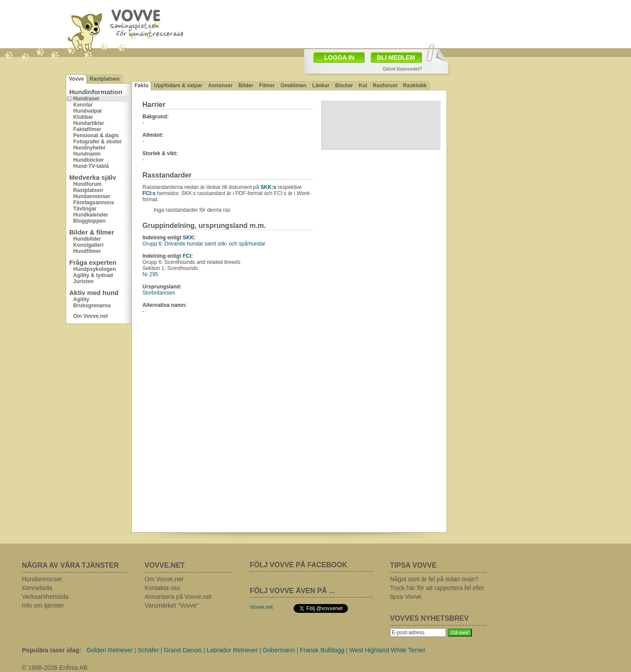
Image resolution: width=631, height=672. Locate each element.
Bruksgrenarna (92, 306)
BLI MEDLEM (396, 57)
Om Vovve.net (90, 316)
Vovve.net (261, 607)
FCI (187, 256)
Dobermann (279, 650)
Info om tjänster (43, 605)
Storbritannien (159, 293)
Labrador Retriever (232, 650)
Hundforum (87, 184)
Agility (81, 299)
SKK (188, 238)
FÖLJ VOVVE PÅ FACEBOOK (298, 565)
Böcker (344, 85)
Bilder (246, 85)
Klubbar (83, 117)
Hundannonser (92, 196)
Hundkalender (91, 215)
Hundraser (86, 99)
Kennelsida (37, 588)
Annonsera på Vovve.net (178, 597)
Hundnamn (87, 154)
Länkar (321, 85)
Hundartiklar (89, 123)
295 (154, 274)
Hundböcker (89, 160)
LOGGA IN (339, 57)
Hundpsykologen (94, 269)
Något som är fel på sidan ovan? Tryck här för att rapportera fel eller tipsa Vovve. (437, 588)
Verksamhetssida (45, 597)
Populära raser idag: (51, 650)
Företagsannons (94, 203)
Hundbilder (87, 239)
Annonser (220, 85)
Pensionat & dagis (96, 135)
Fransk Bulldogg (322, 650)
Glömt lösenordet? (402, 69)
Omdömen (293, 85)
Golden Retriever (110, 650)
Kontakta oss (162, 588)
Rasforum (385, 85)
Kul (363, 85)
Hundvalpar (88, 111)
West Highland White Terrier (387, 650)
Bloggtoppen (89, 221)
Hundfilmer (87, 251)
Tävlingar (85, 209)
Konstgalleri (88, 245)
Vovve (76, 79)
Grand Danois (183, 650)
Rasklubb (415, 85)
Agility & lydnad (93, 275)
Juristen (83, 281)
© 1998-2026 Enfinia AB (55, 668)
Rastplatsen (104, 79)
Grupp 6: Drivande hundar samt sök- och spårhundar (204, 244)
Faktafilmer (87, 129)
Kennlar (83, 105)
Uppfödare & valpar (178, 85)
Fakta (141, 85)
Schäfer (148, 650)
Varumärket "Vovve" (172, 605)
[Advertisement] (366, 23)
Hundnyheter (89, 148)
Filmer (267, 85)
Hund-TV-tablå (91, 166)
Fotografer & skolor (97, 142)
